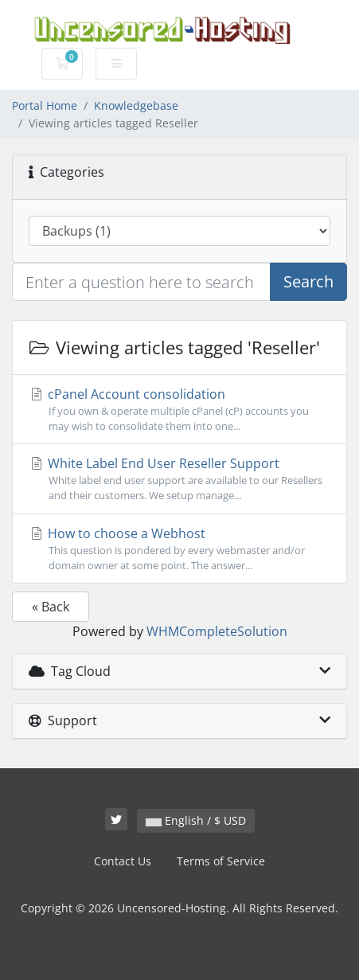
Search (308, 281)
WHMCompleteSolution (217, 631)
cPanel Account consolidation (179, 410)
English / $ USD (196, 820)
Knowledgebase (136, 105)
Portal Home (45, 105)
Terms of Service (221, 861)
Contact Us (123, 861)
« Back (51, 607)
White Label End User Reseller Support (179, 479)
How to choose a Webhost (179, 549)
